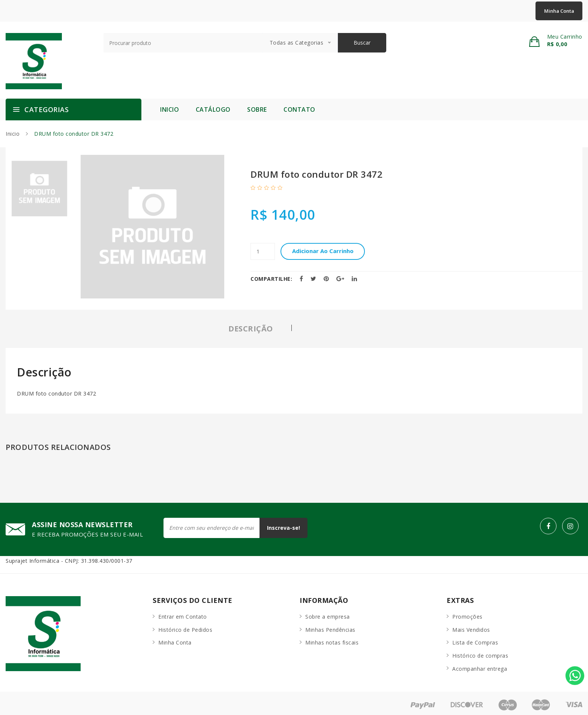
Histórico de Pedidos (185, 627)
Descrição (251, 329)
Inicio (169, 109)
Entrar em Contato (183, 614)
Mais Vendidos (471, 627)
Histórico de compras (480, 653)
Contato (299, 109)
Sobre (257, 109)
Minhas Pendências (330, 627)
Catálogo (213, 109)
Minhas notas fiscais (332, 640)
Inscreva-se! (281, 528)
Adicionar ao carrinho (327, 251)
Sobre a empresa (328, 614)
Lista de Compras (475, 640)
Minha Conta (559, 11)
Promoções (467, 614)
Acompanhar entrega (480, 666)
